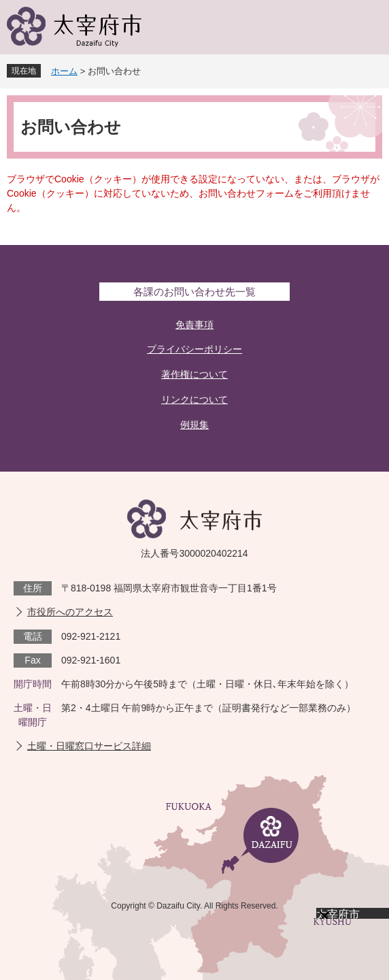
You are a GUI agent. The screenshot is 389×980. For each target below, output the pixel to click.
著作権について (194, 374)
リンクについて (194, 399)
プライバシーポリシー (194, 349)
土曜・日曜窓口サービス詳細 (89, 746)
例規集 (194, 425)
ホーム (64, 71)
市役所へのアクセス (70, 612)
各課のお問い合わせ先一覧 (194, 292)
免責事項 (194, 325)
